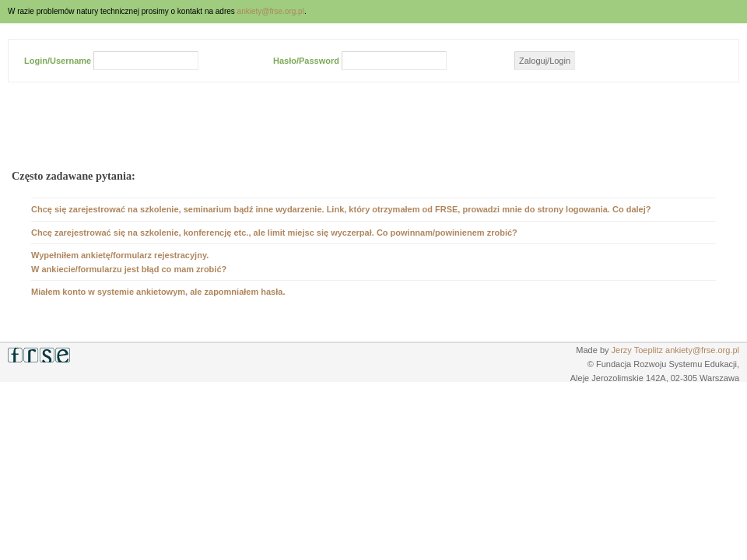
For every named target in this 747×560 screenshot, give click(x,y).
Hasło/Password (306, 61)
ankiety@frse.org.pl (271, 11)
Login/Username (58, 61)
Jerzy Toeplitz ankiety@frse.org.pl (675, 350)
